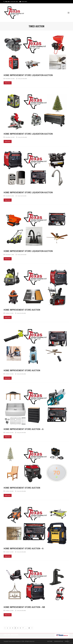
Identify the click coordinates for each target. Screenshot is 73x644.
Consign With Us (59, 641)
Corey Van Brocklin (22, 79)
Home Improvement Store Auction (22, 310)
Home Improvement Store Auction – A (24, 429)
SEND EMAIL (24, 2)
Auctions (50, 641)
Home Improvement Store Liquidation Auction (28, 75)
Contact (67, 641)
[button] (69, 13)
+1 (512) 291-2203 (11, 2)
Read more (8, 83)
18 (30, 628)
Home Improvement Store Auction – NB (24, 607)
